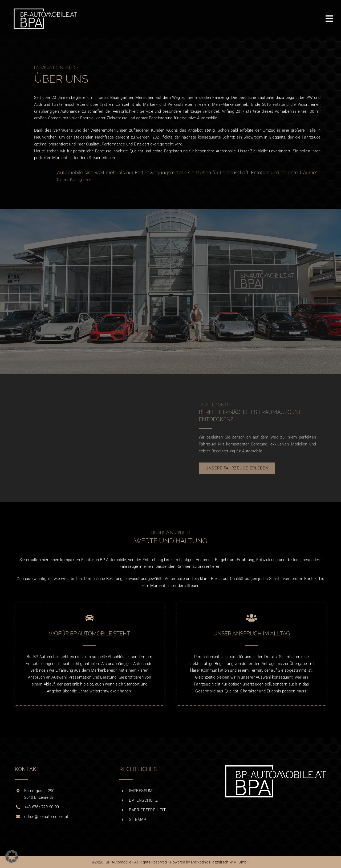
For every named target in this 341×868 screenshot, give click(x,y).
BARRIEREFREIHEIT (147, 810)
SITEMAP (137, 820)
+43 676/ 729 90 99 (42, 807)
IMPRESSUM (141, 791)
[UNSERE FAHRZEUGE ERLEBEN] (240, 468)
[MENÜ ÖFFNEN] (329, 19)
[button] (12, 856)
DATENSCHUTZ (143, 800)
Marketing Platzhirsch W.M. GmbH (220, 862)
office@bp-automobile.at (46, 817)
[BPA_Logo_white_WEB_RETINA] (45, 10)
